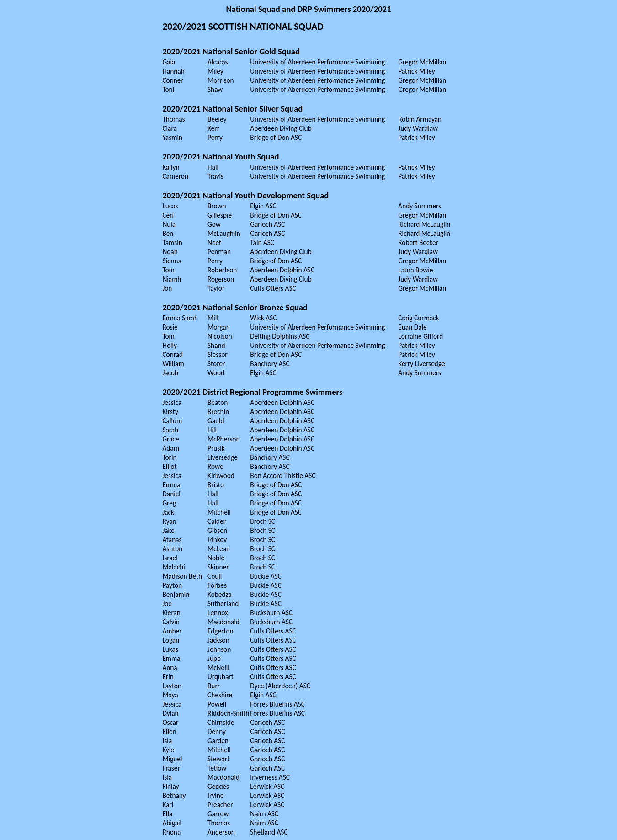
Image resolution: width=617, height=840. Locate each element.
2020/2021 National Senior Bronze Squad (235, 307)
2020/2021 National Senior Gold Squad (231, 51)
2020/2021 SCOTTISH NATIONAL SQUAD (243, 27)
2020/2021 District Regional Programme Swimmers (252, 392)
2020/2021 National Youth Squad (221, 157)
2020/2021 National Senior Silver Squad (232, 109)
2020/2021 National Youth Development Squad (245, 195)
